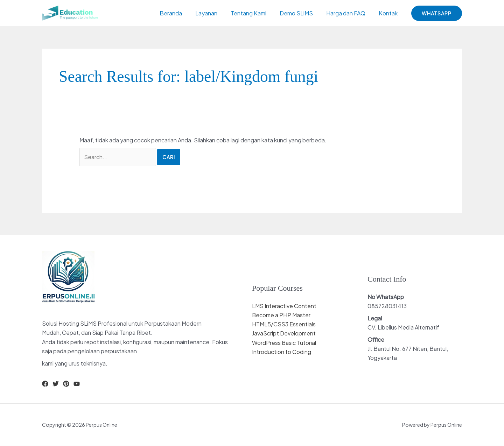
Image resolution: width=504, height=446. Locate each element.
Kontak (389, 13)
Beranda (182, 13)
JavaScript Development (284, 334)
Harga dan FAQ (349, 13)
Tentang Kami (256, 13)
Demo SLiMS (302, 13)
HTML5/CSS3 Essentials (284, 324)
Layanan (216, 13)
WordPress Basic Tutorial (284, 343)
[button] (437, 13)
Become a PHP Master (281, 315)
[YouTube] (77, 384)
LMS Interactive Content (284, 306)
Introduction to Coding (282, 352)
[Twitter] (56, 384)
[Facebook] (45, 384)
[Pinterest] (66, 384)
